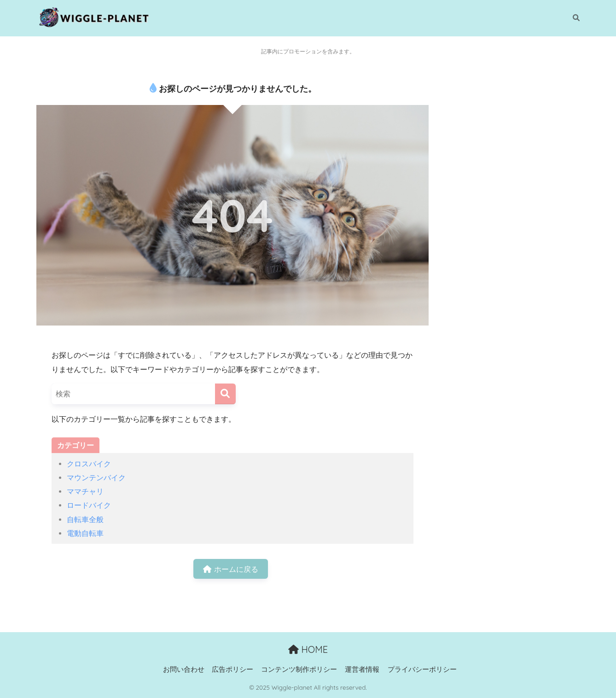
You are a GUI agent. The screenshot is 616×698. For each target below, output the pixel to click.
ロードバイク (89, 505)
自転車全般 (85, 519)
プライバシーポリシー (422, 669)
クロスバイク (89, 464)
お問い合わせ (184, 669)
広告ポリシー (232, 669)
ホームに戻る (231, 569)
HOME (308, 649)
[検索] (572, 18)
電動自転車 (85, 533)
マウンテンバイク (96, 477)
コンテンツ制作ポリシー (299, 669)
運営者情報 (362, 669)
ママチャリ (85, 491)
